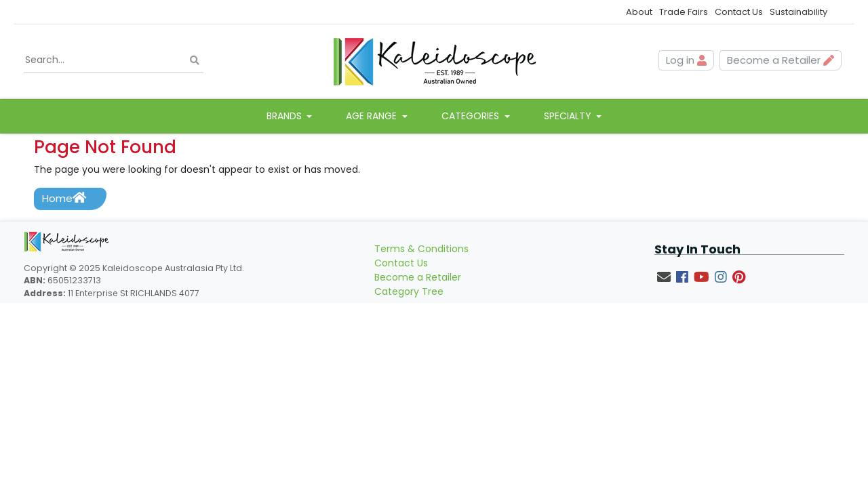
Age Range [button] (373, 116)
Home (64, 198)
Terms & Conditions (421, 249)
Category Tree (409, 291)
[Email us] (664, 277)
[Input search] (114, 60)
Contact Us (739, 12)
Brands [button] (285, 116)
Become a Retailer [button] (781, 60)
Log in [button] (686, 60)
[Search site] (195, 60)
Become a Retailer (418, 277)
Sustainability (798, 12)
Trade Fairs (684, 12)
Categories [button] (472, 116)
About (639, 12)
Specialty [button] (569, 116)
